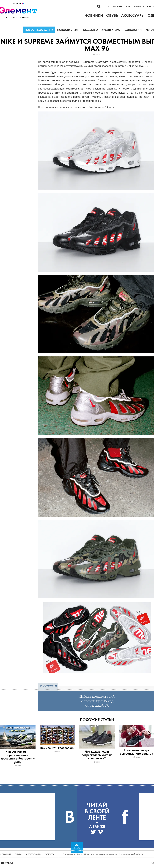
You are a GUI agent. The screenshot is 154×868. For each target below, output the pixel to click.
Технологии (133, 30)
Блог (128, 6)
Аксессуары (34, 854)
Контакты (139, 6)
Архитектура (111, 30)
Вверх (77, 848)
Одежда (50, 854)
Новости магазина (39, 30)
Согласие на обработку (131, 854)
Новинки (5, 854)
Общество (90, 30)
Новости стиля (68, 30)
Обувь (18, 854)
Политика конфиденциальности (100, 854)
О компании (115, 6)
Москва (18, 4)
